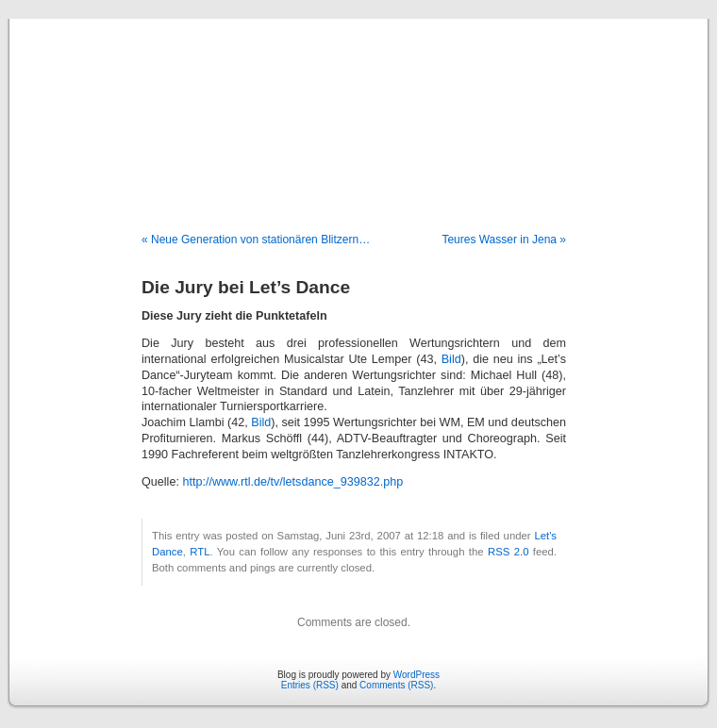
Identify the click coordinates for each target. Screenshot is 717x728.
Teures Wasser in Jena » (504, 240)
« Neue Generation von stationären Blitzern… (256, 240)
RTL (200, 552)
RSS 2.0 (508, 552)
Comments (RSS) (396, 685)
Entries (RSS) (310, 685)
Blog (359, 106)
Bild (451, 359)
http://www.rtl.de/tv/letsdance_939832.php (292, 482)
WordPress (417, 675)
